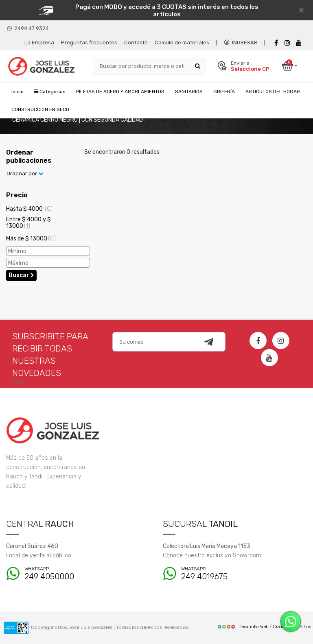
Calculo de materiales (182, 43)
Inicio (18, 92)
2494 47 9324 (28, 28)
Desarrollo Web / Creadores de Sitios (264, 627)
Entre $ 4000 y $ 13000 (28, 223)
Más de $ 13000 (31, 239)
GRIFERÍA (224, 92)
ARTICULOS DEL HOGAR (273, 92)
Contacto (136, 43)
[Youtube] (299, 43)
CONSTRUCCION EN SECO (40, 109)
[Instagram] (281, 341)
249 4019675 (222, 574)
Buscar (21, 275)
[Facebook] (276, 43)
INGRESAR (241, 43)
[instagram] (287, 43)
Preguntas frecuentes (89, 43)
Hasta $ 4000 (29, 209)
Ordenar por (25, 174)
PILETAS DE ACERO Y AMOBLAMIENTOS (120, 92)
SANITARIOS (189, 92)
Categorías (50, 92)
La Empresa (39, 43)
